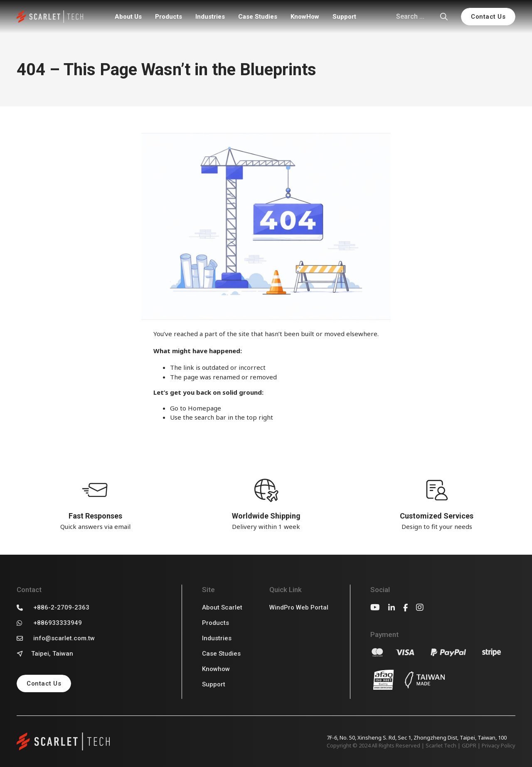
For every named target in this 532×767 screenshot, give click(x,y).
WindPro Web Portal (299, 607)
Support (344, 17)
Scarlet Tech (441, 745)
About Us (128, 17)
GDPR (469, 745)
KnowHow (305, 17)
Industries (210, 17)
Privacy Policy (499, 745)
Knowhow (216, 669)
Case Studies (258, 17)
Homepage (204, 408)
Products (169, 17)
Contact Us (488, 17)
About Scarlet (222, 607)
